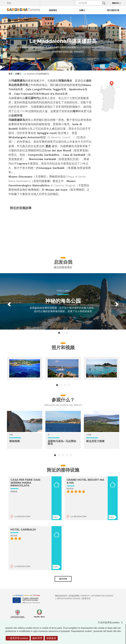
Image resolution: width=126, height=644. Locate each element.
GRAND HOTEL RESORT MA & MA (85, 481)
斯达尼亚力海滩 (95, 441)
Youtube (37, 2)
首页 (10, 74)
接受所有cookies (18, 638)
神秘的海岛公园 (63, 301)
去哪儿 (82, 10)
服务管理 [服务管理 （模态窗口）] (37, 638)
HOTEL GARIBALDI (23, 530)
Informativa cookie (102, 596)
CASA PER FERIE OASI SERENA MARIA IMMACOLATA (25, 483)
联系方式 (86, 598)
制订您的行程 (113, 10)
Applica (104, 3)
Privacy (85, 596)
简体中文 (116, 3)
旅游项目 (53, 10)
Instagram (26, 2)
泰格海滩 (14, 441)
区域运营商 (74, 596)
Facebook (15, 2)
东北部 (63, 33)
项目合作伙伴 (61, 596)
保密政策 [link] (51, 638)
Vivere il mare (63, 291)
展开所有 (63, 579)
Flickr (31, 2)
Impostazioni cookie (69, 598)
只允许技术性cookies (112, 622)
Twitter (20, 2)
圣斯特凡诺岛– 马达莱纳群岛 (62, 442)
